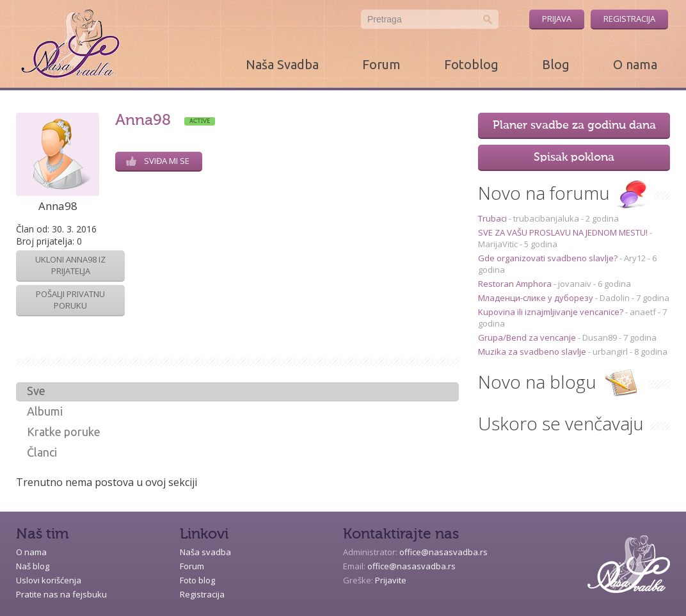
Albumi (45, 411)
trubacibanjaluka (546, 218)
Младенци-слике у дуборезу (537, 298)
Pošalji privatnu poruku (70, 300)
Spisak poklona (574, 158)
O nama (635, 64)
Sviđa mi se (158, 161)
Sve (36, 391)
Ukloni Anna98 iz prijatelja (70, 265)
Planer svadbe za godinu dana (574, 126)
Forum (381, 64)
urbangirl (610, 352)
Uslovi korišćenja (49, 580)
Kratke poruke (64, 432)
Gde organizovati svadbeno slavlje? (549, 258)
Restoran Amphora (516, 284)
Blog (556, 64)
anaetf (643, 312)
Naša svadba (205, 552)
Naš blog (33, 566)
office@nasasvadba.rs (443, 552)
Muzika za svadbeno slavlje (533, 352)
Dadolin (615, 298)
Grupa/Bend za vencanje (528, 337)
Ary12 (635, 258)
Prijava (557, 19)
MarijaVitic (498, 244)
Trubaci (493, 218)
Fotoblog (471, 64)
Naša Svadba (282, 64)
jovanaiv (575, 284)
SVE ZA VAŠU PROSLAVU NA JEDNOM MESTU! (564, 232)
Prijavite (391, 580)
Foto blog (197, 580)
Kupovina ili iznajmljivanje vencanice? (552, 312)
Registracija (629, 19)
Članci (42, 452)
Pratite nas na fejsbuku (61, 594)
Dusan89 (600, 337)
